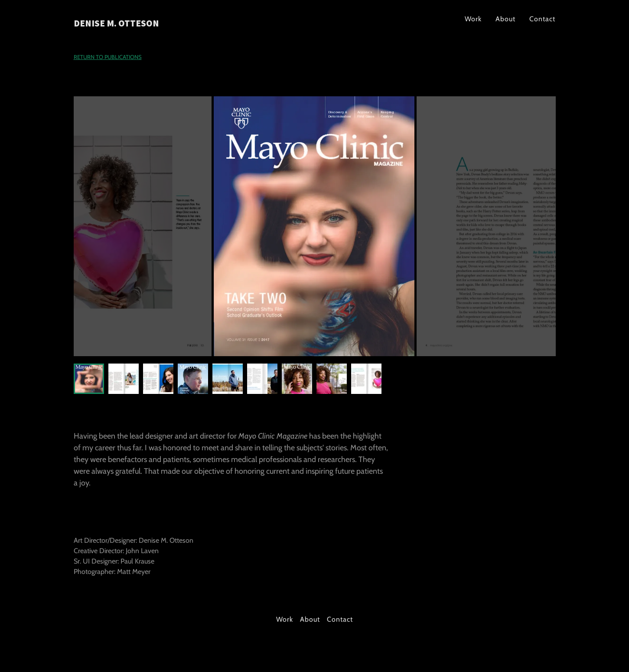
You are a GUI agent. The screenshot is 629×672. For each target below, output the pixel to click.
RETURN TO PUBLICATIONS (108, 57)
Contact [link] (542, 19)
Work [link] (473, 19)
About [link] (505, 19)
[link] (158, 24)
